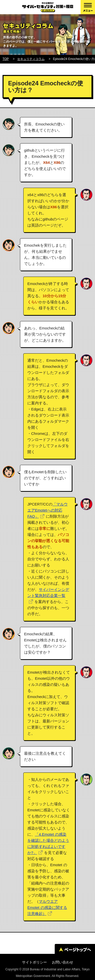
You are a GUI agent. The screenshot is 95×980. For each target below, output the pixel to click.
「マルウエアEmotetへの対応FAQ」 (48, 510)
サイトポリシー (34, 962)
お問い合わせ (63, 962)
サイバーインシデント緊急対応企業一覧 (48, 592)
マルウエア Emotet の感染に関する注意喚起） (47, 907)
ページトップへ (75, 950)
